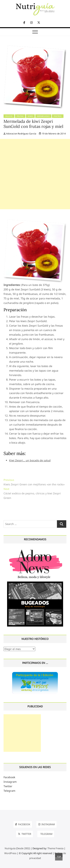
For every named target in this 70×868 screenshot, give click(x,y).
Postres (58, 116)
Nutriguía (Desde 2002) (17, 848)
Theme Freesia (55, 848)
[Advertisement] (35, 174)
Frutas (20, 116)
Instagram (10, 782)
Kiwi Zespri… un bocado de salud (30, 460)
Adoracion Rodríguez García (20, 134)
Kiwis (30, 116)
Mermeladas (43, 116)
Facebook (9, 777)
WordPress (10, 853)
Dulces (9, 116)
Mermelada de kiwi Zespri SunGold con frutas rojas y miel (33, 124)
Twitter (8, 786)
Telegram (9, 791)
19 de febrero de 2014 (52, 134)
